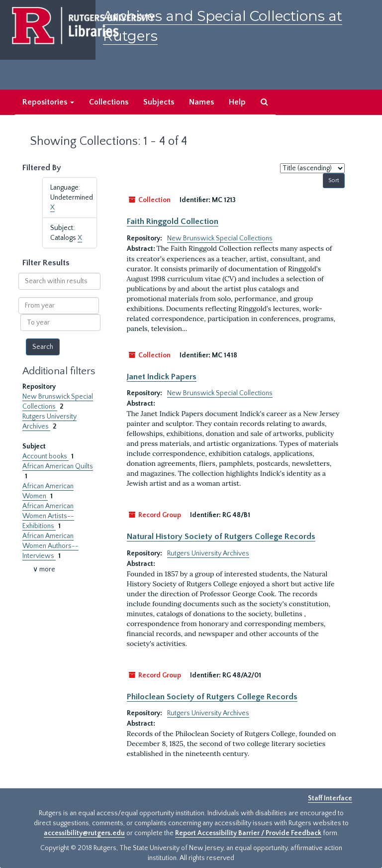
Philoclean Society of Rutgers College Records (212, 697)
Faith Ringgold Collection (173, 221)
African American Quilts (58, 466)
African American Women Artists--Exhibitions (48, 516)
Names (201, 102)
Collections (109, 102)
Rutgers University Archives (208, 553)
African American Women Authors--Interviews (50, 546)
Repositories (48, 102)
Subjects (159, 102)
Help (237, 102)
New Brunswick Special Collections (220, 238)
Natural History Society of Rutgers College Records (221, 537)
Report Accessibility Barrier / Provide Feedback (248, 833)
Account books (46, 456)
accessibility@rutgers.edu (84, 833)
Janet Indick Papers (162, 377)
